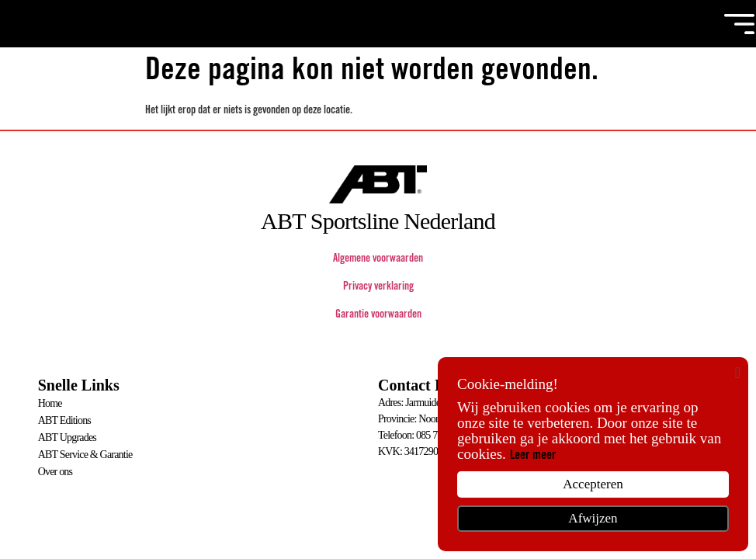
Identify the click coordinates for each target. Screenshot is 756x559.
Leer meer (533, 456)
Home (50, 403)
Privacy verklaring (378, 288)
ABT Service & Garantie (85, 452)
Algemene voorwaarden (378, 260)
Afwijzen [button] (593, 518)
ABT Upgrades (67, 436)
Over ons (55, 469)
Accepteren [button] (593, 484)
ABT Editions (64, 420)
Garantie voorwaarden (378, 316)
